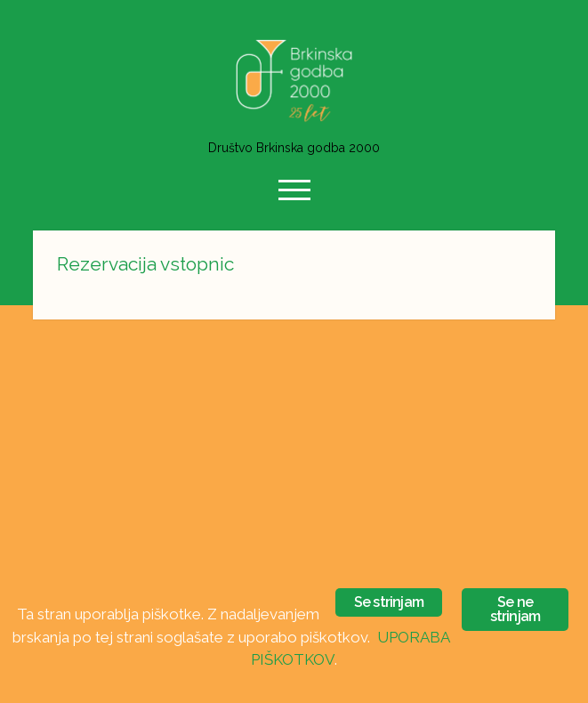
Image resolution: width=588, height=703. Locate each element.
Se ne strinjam (516, 609)
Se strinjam (389, 602)
